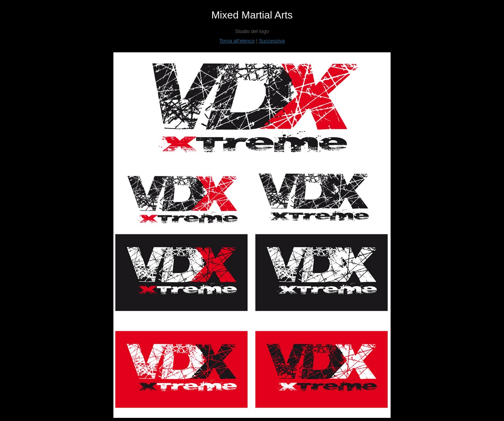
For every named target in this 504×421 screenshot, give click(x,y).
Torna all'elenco (237, 41)
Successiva (272, 41)
